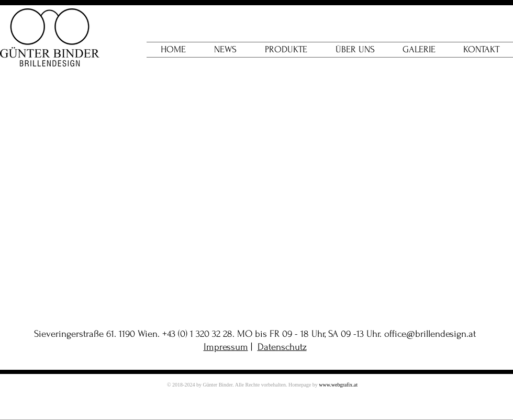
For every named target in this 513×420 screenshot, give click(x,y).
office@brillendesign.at (430, 334)
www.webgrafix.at (338, 385)
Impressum (226, 347)
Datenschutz (282, 347)
